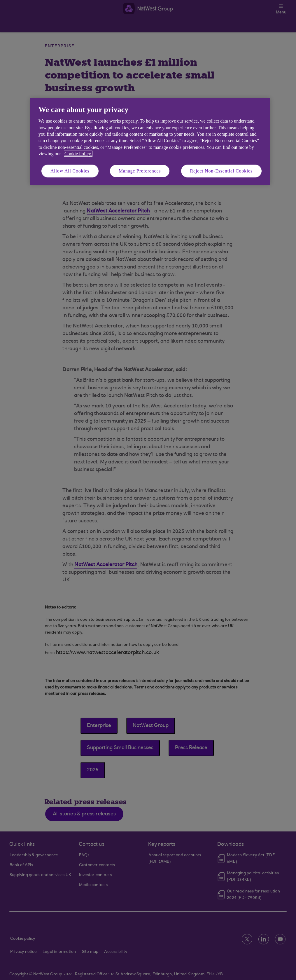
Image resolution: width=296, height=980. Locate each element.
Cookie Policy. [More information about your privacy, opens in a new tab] (78, 154)
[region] (150, 141)
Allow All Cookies (70, 171)
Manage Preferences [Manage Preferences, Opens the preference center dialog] (140, 171)
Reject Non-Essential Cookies (221, 171)
